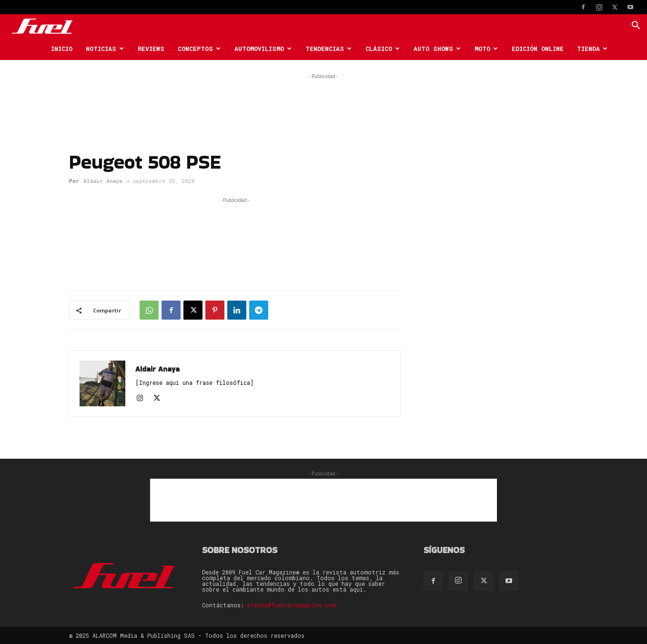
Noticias (105, 49)
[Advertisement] (323, 103)
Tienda (592, 49)
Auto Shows (437, 49)
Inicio (62, 49)
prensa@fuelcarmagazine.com (292, 605)
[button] (636, 26)
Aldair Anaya (103, 181)
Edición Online (538, 49)
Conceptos (199, 49)
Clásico (383, 49)
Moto (486, 49)
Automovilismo (263, 49)
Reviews (151, 49)
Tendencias (329, 49)
